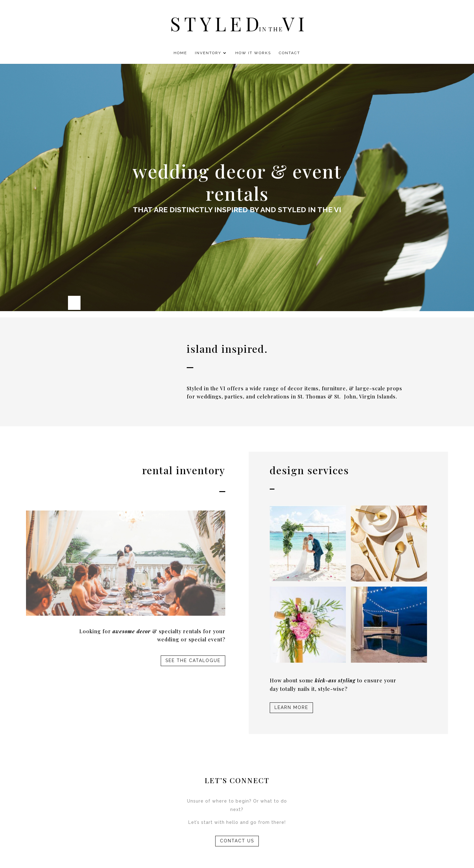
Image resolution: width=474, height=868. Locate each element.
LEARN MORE (291, 707)
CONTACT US (237, 841)
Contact (289, 53)
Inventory (208, 53)
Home (180, 53)
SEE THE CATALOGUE (193, 660)
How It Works (253, 53)
